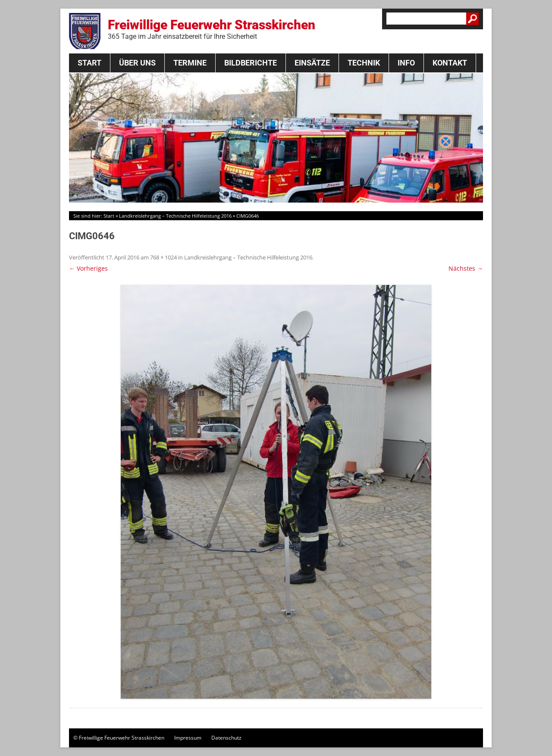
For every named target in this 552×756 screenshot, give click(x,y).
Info (406, 63)
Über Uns (137, 63)
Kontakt (450, 63)
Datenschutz (226, 738)
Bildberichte (251, 63)
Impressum (188, 738)
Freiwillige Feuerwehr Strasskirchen (212, 29)
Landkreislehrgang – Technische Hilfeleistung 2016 (175, 216)
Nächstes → (466, 268)
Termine (190, 63)
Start (89, 63)
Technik (364, 63)
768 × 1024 (163, 257)
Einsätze (312, 63)
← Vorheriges (88, 268)
